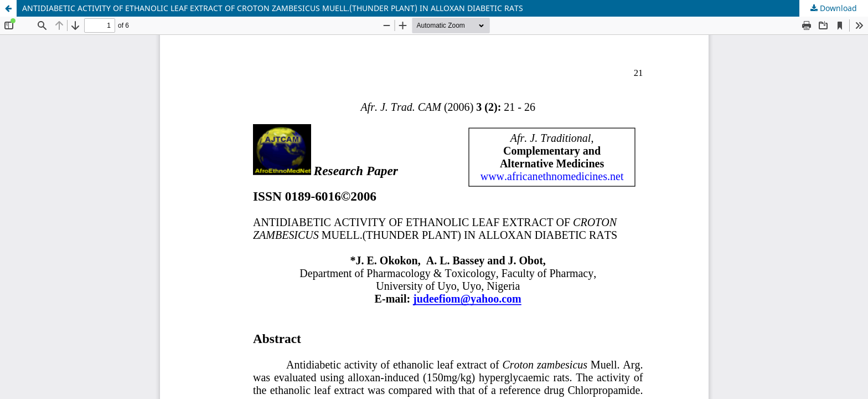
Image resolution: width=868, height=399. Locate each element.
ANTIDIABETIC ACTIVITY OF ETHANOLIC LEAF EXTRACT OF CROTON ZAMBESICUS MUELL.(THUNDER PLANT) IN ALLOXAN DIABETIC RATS (273, 8)
